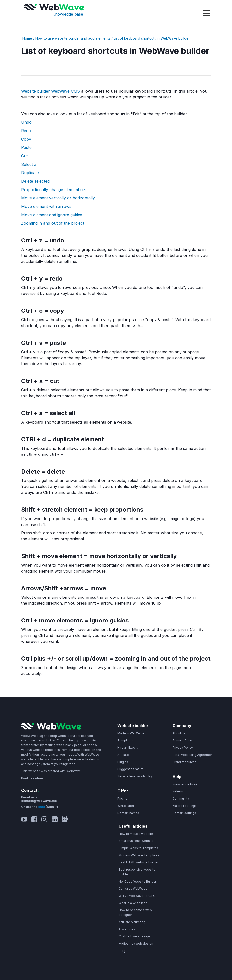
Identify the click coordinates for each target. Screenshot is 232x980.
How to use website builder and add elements (73, 38)
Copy (26, 139)
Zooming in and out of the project (53, 223)
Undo (26, 122)
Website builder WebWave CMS (51, 91)
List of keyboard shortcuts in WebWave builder (152, 38)
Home (27, 38)
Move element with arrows (46, 206)
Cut (24, 156)
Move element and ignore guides (52, 215)
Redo (26, 131)
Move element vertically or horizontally (58, 198)
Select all (30, 164)
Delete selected (35, 181)
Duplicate (30, 173)
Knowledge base (68, 14)
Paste (26, 147)
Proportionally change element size (54, 190)
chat (42, 807)
